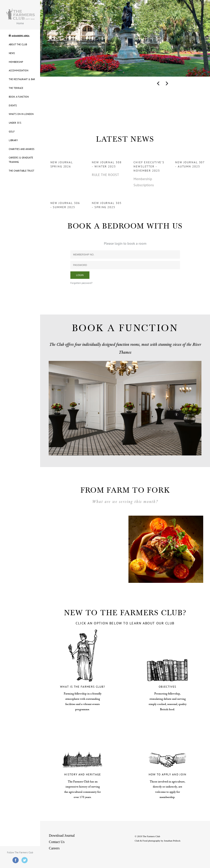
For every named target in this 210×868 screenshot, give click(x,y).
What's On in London (21, 114)
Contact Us (57, 842)
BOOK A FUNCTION (125, 328)
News (12, 53)
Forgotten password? (81, 283)
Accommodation (19, 71)
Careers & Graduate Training (21, 160)
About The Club (18, 45)
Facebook (16, 860)
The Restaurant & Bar (22, 79)
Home (20, 23)
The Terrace (16, 88)
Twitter (25, 860)
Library (13, 140)
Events (13, 106)
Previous (158, 83)
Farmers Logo (20, 14)
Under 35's (15, 123)
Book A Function (19, 97)
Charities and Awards (22, 149)
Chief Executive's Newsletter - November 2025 (149, 166)
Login (80, 275)
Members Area (20, 36)
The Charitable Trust (21, 171)
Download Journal (62, 835)
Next (167, 83)
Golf (12, 132)
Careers (54, 848)
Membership (16, 62)
